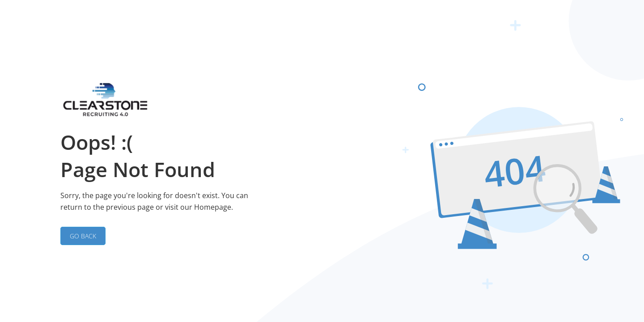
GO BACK (83, 236)
